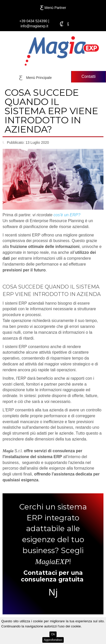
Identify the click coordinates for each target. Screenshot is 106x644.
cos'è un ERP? (67, 215)
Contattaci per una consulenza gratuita (52, 576)
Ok (53, 634)
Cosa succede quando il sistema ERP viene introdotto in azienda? (51, 111)
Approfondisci (53, 640)
